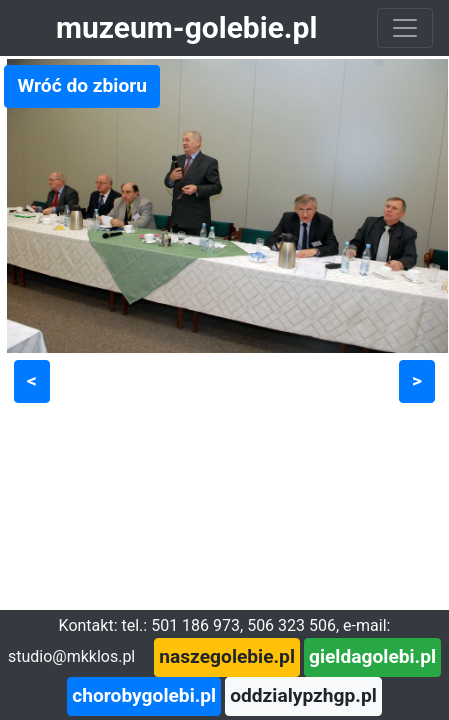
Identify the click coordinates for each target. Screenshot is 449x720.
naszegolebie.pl (227, 656)
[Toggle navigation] (405, 28)
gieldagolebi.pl (372, 656)
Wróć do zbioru (82, 85)
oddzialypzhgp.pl (303, 695)
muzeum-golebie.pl (186, 27)
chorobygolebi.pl (144, 695)
